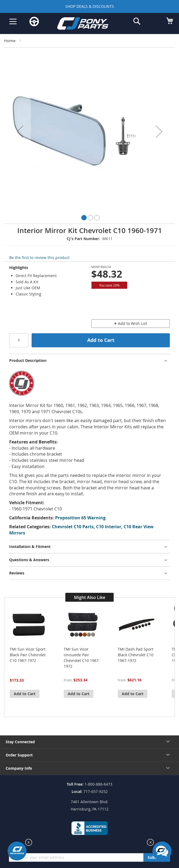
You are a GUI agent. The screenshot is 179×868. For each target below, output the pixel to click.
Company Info (19, 768)
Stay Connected (20, 742)
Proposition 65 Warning (80, 518)
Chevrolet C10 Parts (73, 527)
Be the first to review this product (39, 258)
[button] (20, 131)
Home (10, 41)
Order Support (19, 755)
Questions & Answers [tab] (29, 560)
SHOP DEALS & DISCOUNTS (90, 6)
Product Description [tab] (28, 360)
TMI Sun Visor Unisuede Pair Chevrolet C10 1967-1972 (82, 658)
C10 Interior (109, 527)
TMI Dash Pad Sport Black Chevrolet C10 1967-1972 (136, 655)
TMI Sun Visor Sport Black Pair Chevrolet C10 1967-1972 (28, 655)
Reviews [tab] (17, 573)
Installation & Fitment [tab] (30, 546)
